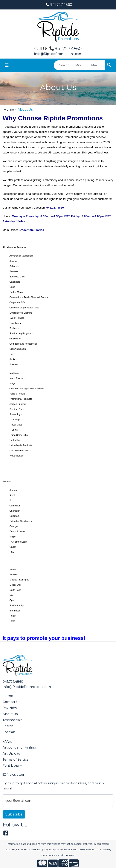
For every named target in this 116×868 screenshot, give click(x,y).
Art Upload (11, 754)
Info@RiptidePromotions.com (58, 54)
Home (9, 110)
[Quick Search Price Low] (81, 65)
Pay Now (10, 708)
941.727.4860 (59, 5)
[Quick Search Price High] (97, 65)
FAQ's (7, 741)
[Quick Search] (63, 65)
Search (8, 726)
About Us (10, 714)
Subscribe (14, 814)
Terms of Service (16, 760)
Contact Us (11, 702)
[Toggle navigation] (7, 65)
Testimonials (12, 720)
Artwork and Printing (19, 747)
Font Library (12, 766)
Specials (9, 732)
